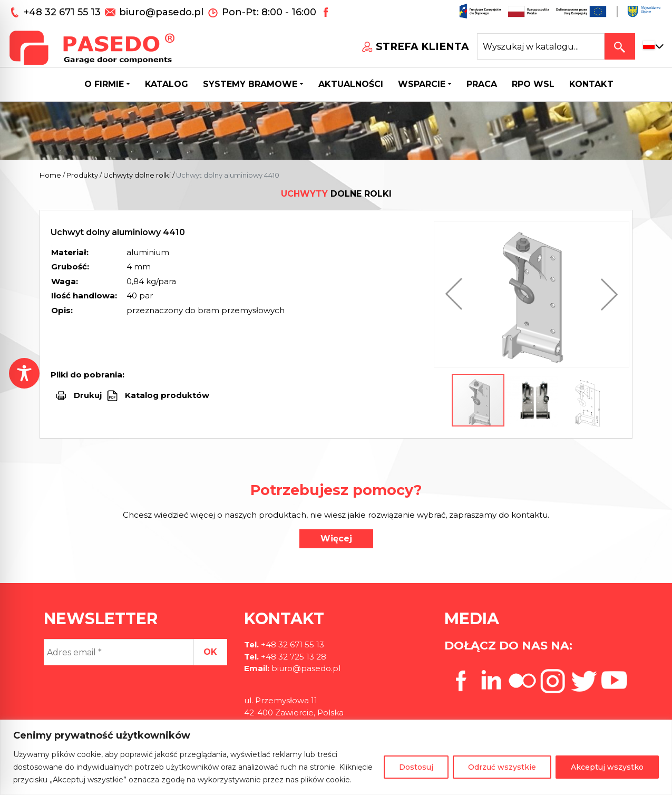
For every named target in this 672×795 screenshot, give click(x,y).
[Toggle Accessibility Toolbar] (24, 373)
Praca (482, 84)
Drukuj (88, 395)
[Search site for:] (541, 46)
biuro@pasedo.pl (161, 12)
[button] (456, 294)
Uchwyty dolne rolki (137, 175)
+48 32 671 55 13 (64, 12)
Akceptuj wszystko (607, 767)
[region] (336, 757)
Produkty (82, 175)
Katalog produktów (166, 395)
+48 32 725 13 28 (293, 657)
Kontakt (591, 84)
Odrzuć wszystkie (502, 767)
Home (50, 175)
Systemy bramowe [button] (250, 84)
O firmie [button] (104, 84)
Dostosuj (416, 767)
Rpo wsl (533, 84)
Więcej (336, 539)
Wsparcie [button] (422, 84)
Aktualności (351, 84)
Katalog (167, 84)
